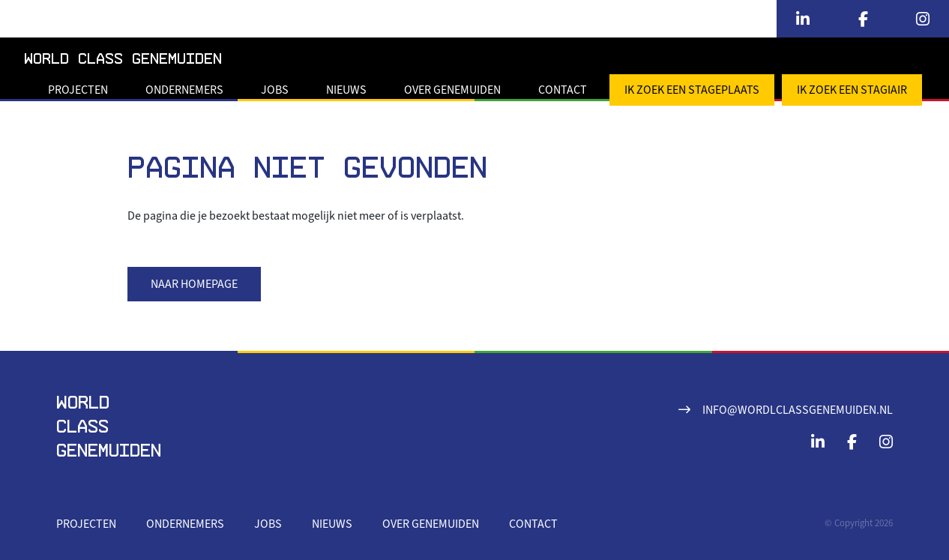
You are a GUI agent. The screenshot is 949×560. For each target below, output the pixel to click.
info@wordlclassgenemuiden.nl (798, 410)
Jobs (275, 90)
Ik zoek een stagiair (852, 90)
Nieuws (346, 90)
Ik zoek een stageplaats (692, 90)
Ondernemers (184, 90)
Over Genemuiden (452, 90)
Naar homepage (194, 284)
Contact (563, 90)
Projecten (78, 90)
